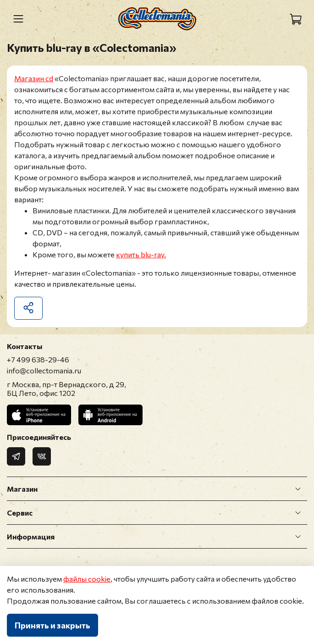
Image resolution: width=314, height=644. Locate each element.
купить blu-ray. (141, 254)
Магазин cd (34, 78)
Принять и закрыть (52, 625)
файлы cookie (87, 579)
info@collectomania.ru (44, 370)
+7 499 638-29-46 (38, 359)
